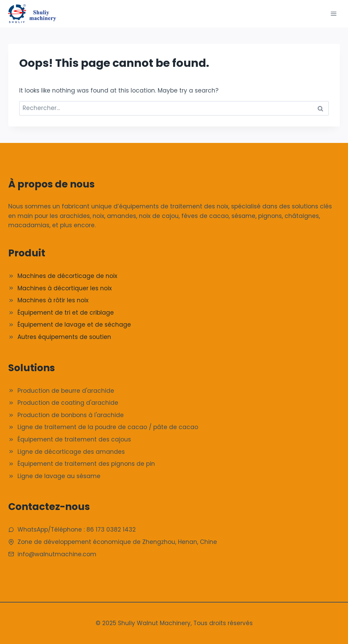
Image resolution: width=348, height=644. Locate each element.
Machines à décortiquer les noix (65, 288)
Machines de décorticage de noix (67, 276)
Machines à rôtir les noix (53, 300)
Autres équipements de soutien (64, 337)
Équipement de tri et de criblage (66, 313)
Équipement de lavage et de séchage (74, 325)
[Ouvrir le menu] (333, 14)
